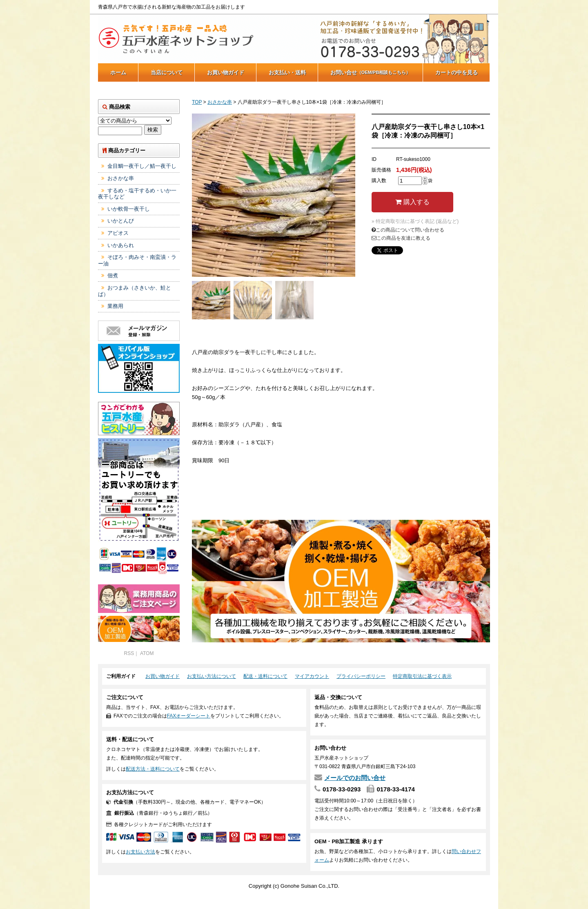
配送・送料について (265, 676)
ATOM (147, 653)
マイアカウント (312, 676)
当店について (167, 72)
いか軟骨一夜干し (129, 209)
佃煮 (113, 275)
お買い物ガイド (226, 72)
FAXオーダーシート (189, 716)
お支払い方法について (212, 676)
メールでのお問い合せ (355, 778)
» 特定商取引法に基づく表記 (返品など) (415, 221)
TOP (197, 102)
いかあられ (121, 245)
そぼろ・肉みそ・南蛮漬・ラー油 (137, 260)
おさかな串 (220, 102)
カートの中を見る (457, 72)
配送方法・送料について (153, 769)
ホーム (118, 72)
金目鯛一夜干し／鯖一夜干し (142, 166)
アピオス (118, 233)
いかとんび (121, 221)
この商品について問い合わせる (408, 230)
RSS (129, 653)
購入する (412, 202)
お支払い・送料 (287, 72)
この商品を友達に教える (401, 238)
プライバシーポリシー (361, 676)
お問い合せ (371, 72)
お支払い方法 (140, 852)
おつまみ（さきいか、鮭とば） (135, 291)
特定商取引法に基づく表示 (422, 676)
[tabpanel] (274, 195)
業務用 (115, 306)
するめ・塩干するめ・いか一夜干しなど (137, 194)
